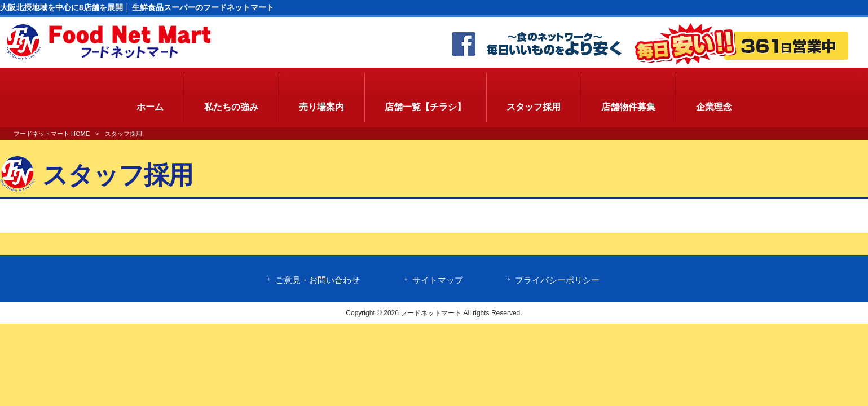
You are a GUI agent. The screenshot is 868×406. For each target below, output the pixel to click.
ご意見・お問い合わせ (318, 280)
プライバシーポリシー (557, 280)
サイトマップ (438, 280)
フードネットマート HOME (52, 134)
